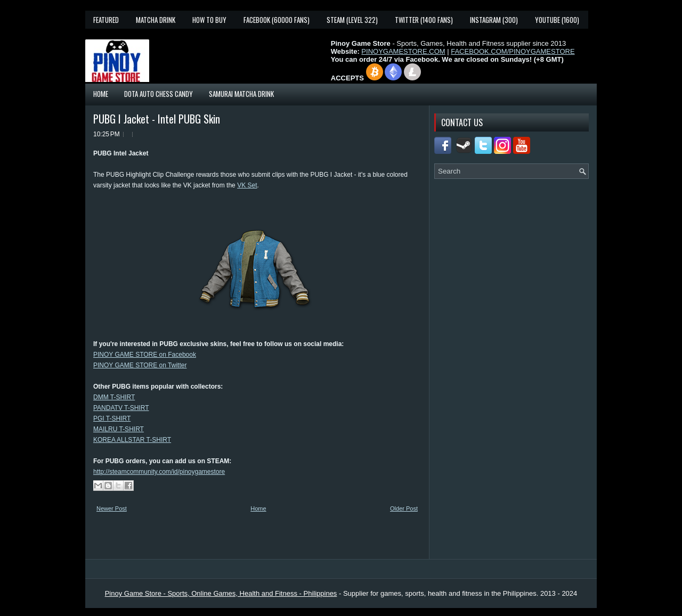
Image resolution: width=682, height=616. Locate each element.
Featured (106, 20)
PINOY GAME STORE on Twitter (140, 365)
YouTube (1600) (557, 20)
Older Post (404, 508)
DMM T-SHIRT (114, 397)
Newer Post (112, 508)
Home (101, 94)
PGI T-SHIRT (112, 418)
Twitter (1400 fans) (424, 20)
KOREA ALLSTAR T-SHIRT (132, 440)
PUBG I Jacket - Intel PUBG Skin (157, 119)
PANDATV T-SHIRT (121, 408)
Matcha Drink (156, 20)
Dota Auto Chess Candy (159, 94)
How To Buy (209, 20)
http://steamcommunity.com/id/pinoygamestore (159, 472)
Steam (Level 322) (352, 20)
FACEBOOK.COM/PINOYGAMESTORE (513, 51)
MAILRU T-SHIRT (119, 429)
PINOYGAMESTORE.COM (403, 51)
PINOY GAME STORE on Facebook (145, 355)
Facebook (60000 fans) (277, 20)
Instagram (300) (494, 20)
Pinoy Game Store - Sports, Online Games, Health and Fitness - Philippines (221, 593)
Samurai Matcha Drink (241, 94)
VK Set (247, 185)
